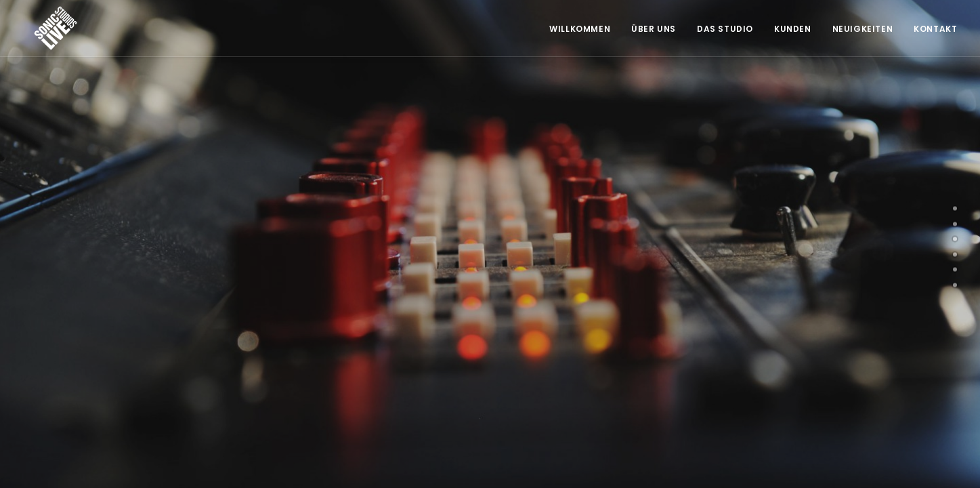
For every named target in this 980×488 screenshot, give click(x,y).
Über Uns (654, 29)
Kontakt (935, 29)
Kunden (793, 29)
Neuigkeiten (863, 29)
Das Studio (725, 29)
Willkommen (580, 29)
